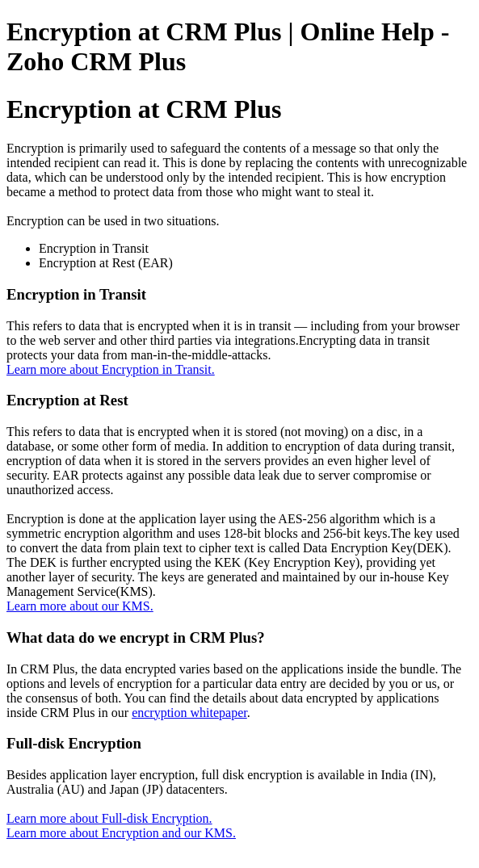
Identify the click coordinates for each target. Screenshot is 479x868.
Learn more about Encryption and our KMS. (121, 833)
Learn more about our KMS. (80, 606)
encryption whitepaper (189, 713)
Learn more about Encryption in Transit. (111, 369)
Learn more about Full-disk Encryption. (109, 818)
